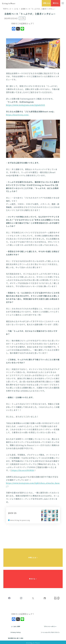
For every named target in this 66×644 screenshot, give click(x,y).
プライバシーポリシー (50, 627)
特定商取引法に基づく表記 (16, 638)
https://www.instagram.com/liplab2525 (26, 105)
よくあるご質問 (16, 627)
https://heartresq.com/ (17, 115)
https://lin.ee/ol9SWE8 (22, 470)
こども (22, 18)
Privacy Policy (16, 632)
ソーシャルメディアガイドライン (50, 632)
